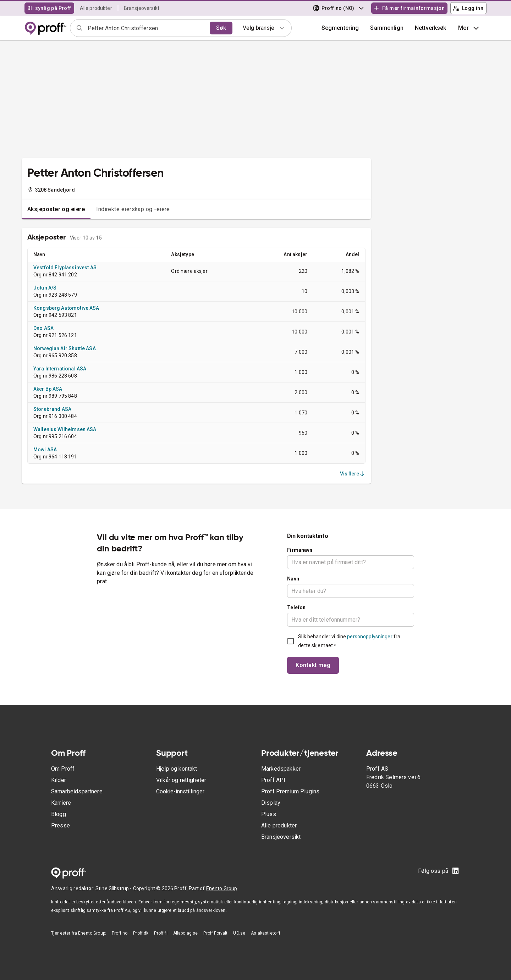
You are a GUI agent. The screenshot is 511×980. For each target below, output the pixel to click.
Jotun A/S (45, 288)
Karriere (61, 803)
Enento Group (222, 888)
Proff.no (120, 933)
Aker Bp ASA (48, 389)
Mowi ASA (45, 450)
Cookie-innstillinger (180, 791)
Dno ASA (43, 328)
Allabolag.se (186, 933)
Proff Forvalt (215, 933)
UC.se (239, 933)
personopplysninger (370, 637)
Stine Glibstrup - (114, 888)
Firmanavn (300, 550)
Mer (469, 28)
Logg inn (468, 8)
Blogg (59, 814)
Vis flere (353, 474)
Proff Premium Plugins (290, 791)
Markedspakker (281, 769)
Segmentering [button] (340, 28)
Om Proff (63, 769)
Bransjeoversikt (142, 8)
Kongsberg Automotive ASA (66, 308)
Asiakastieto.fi (265, 933)
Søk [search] (221, 28)
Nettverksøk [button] (431, 28)
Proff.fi (161, 933)
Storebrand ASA (52, 409)
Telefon (296, 607)
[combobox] (146, 28)
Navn (293, 579)
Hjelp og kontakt (177, 769)
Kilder (59, 780)
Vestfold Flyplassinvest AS (65, 268)
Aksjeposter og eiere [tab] (56, 209)
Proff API (273, 780)
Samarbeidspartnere (77, 791)
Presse (61, 825)
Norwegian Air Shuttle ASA (65, 348)
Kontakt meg (313, 665)
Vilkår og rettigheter (181, 780)
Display (271, 803)
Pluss (269, 814)
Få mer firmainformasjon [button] (409, 8)
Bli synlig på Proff (49, 8)
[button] (387, 28)
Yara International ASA (60, 369)
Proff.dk (141, 933)
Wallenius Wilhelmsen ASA (65, 429)
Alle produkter (96, 8)
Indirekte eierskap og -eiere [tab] (133, 209)
